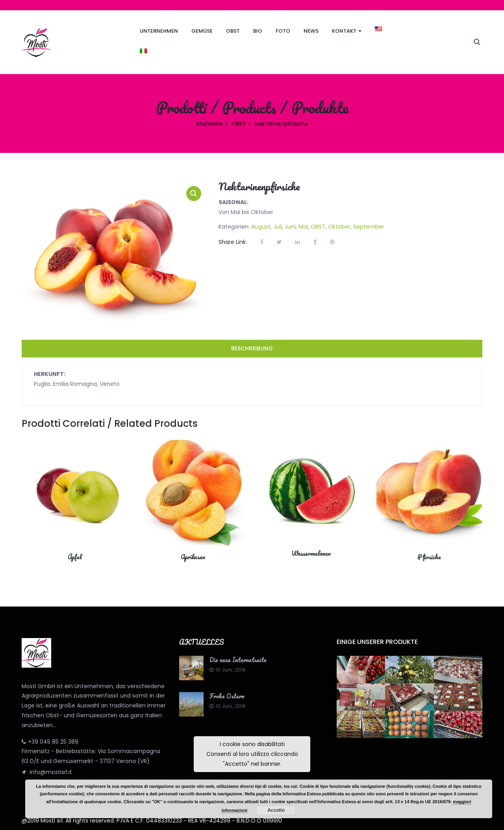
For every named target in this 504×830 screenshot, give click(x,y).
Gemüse (202, 31)
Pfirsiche (429, 557)
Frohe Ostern (227, 696)
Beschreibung (252, 348)
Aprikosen (193, 557)
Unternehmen (159, 31)
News (311, 31)
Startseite (209, 124)
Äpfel (75, 557)
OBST (239, 124)
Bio (258, 31)
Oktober (339, 227)
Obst (233, 31)
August (261, 227)
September (369, 227)
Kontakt (347, 31)
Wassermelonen (311, 553)
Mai (303, 227)
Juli (278, 227)
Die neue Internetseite (238, 660)
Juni (290, 227)
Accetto (276, 810)
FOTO (283, 31)
